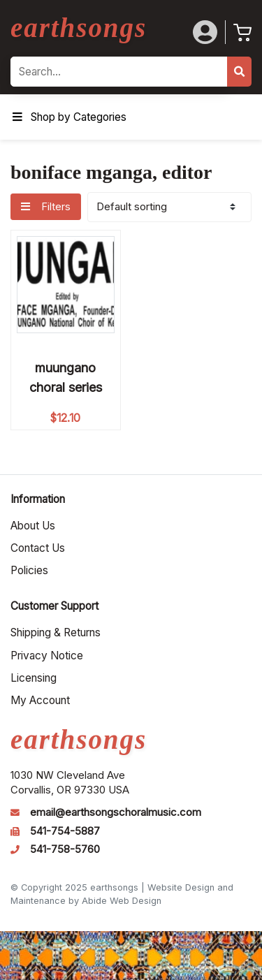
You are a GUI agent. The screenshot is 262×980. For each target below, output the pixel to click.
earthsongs (79, 28)
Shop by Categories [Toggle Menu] (68, 117)
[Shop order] (169, 207)
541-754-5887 (65, 831)
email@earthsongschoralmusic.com (116, 812)
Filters (45, 207)
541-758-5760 (65, 849)
